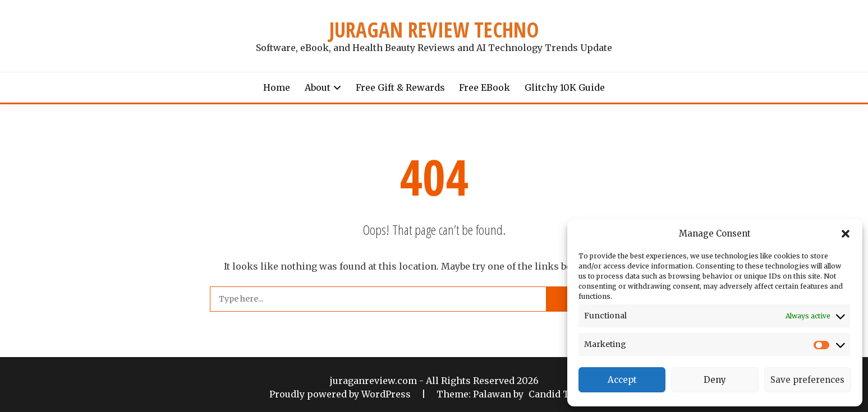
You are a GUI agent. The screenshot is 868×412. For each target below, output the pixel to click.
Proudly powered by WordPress (341, 394)
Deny (715, 380)
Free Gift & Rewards (400, 87)
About (318, 87)
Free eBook (484, 87)
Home (277, 87)
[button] (846, 234)
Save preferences (807, 380)
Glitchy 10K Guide (565, 87)
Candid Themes (564, 394)
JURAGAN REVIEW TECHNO (434, 30)
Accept (622, 380)
